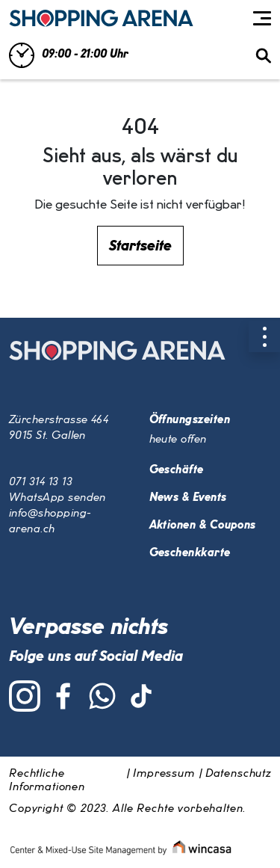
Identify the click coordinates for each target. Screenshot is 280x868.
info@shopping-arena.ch (50, 521)
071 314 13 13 (41, 482)
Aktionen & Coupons (203, 526)
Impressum (164, 774)
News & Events (188, 498)
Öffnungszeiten (190, 420)
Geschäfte (177, 470)
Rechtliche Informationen (47, 781)
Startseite (140, 246)
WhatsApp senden (57, 498)
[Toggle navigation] (262, 19)
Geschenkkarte (190, 553)
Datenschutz (238, 774)
